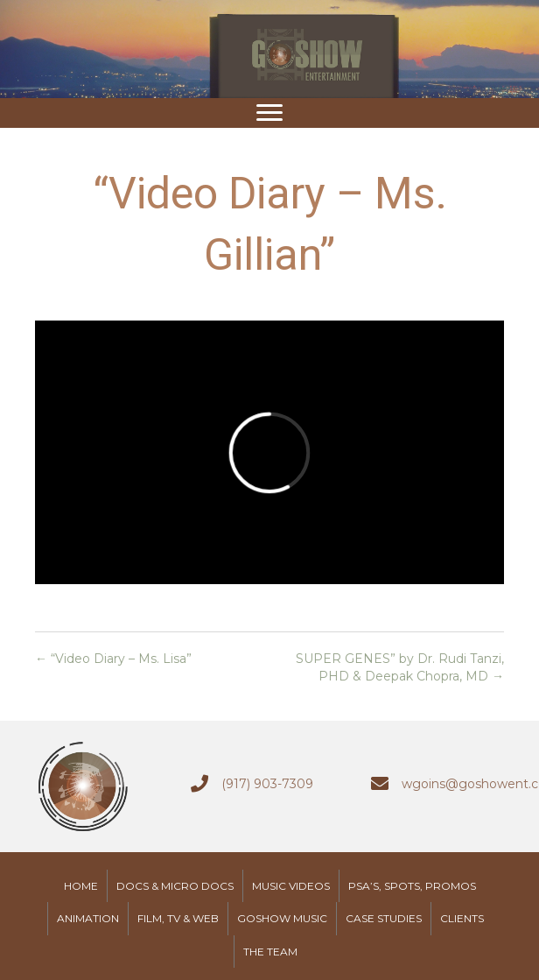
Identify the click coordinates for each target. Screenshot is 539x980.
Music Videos (291, 886)
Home (81, 886)
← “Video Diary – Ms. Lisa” (113, 659)
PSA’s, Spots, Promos (412, 886)
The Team (270, 952)
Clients (462, 918)
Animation (88, 918)
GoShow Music (282, 918)
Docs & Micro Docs (175, 886)
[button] (269, 113)
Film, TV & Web (178, 918)
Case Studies (384, 918)
